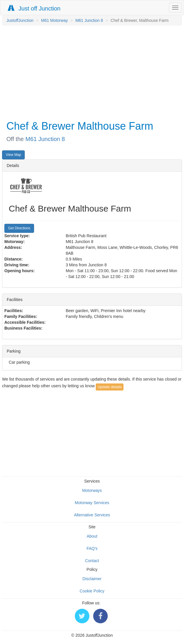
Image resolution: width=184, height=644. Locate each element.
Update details (110, 387)
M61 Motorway (54, 20)
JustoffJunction (20, 20)
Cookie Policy (92, 591)
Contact (92, 561)
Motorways (92, 490)
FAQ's (92, 548)
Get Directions (19, 228)
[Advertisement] (91, 72)
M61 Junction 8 (89, 20)
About (92, 536)
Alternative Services (92, 515)
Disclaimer (92, 579)
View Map (13, 155)
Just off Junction (34, 8)
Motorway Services (92, 503)
